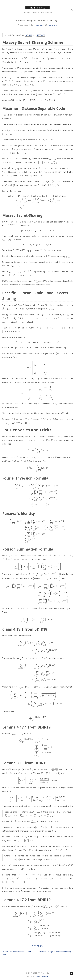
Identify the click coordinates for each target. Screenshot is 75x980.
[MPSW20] (41, 35)
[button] (4, 10)
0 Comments (52, 25)
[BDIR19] (29, 35)
